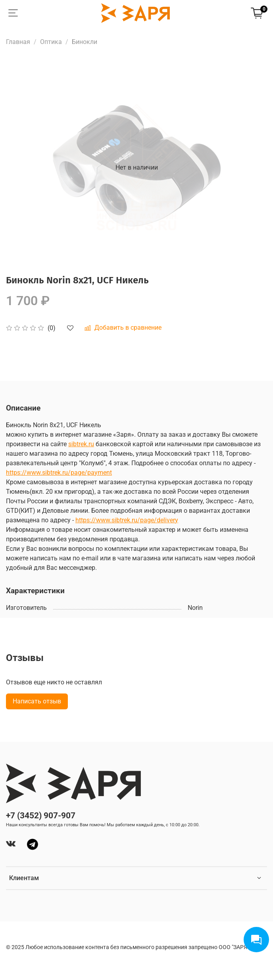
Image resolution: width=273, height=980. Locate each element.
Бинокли (85, 42)
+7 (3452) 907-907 (41, 816)
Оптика (51, 42)
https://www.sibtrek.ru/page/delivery (127, 520)
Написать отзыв (37, 701)
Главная (18, 42)
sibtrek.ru (81, 444)
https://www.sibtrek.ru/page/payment (59, 473)
